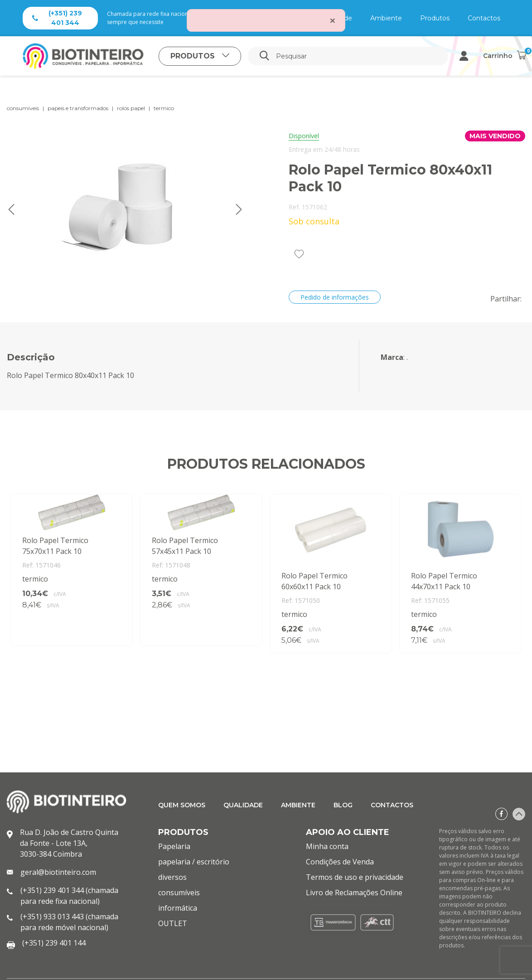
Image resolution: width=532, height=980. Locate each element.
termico (164, 108)
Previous (11, 209)
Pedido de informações (335, 297)
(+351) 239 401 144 (54, 943)
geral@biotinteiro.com (58, 872)
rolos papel (131, 108)
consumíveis (23, 108)
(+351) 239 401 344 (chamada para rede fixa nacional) (69, 896)
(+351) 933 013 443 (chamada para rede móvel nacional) (69, 922)
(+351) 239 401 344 (57, 18)
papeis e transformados (78, 108)
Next (239, 209)
